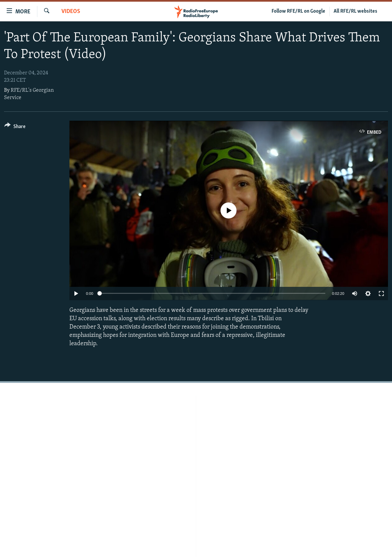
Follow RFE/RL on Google (298, 11)
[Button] (15, 128)
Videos (71, 12)
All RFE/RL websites (355, 11)
